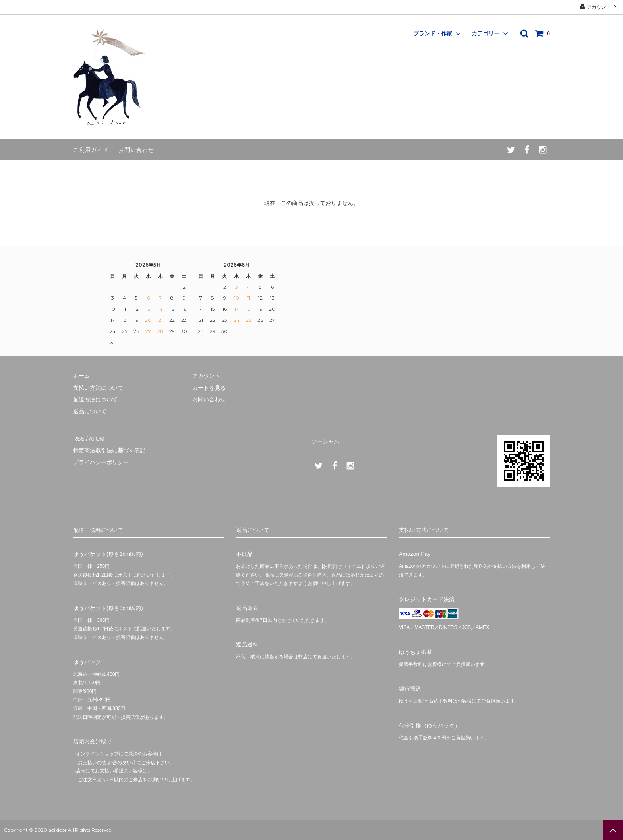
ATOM (97, 439)
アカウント (599, 7)
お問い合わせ (136, 150)
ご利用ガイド (91, 150)
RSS (79, 439)
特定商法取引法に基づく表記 (109, 450)
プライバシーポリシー (101, 462)
